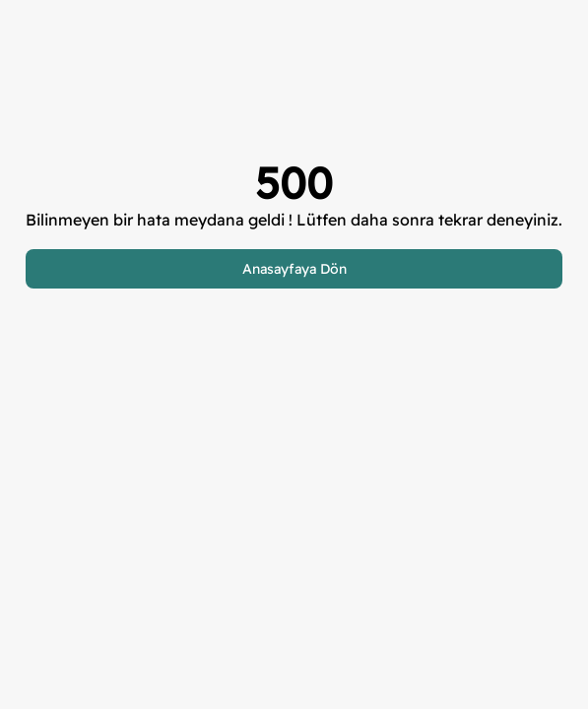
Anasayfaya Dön (294, 269)
